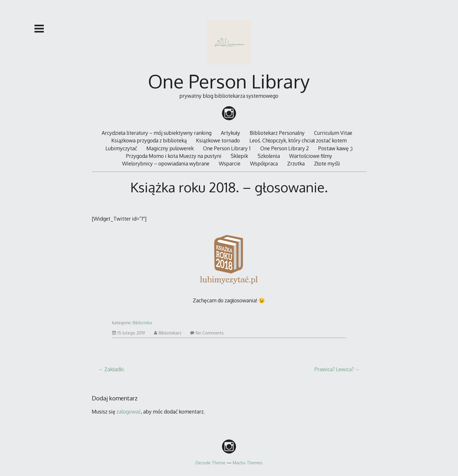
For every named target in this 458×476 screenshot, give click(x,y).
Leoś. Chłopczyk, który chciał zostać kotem (298, 140)
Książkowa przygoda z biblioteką (149, 140)
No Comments (207, 333)
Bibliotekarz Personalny (277, 133)
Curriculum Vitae (333, 133)
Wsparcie (230, 163)
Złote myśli (327, 163)
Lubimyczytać (121, 148)
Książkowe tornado (218, 140)
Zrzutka (296, 163)
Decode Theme (211, 463)
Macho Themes (248, 463)
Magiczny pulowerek (170, 148)
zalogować (129, 412)
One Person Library (229, 81)
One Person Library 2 (284, 148)
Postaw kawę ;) (335, 148)
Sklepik (239, 156)
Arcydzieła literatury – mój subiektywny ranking (157, 133)
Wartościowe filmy (311, 156)
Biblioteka (142, 323)
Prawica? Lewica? (334, 369)
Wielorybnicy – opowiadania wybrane (166, 163)
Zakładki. (115, 369)
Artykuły (230, 133)
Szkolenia (269, 156)
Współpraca (264, 163)
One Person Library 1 (227, 148)
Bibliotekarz (168, 333)
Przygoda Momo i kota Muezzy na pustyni (174, 156)
